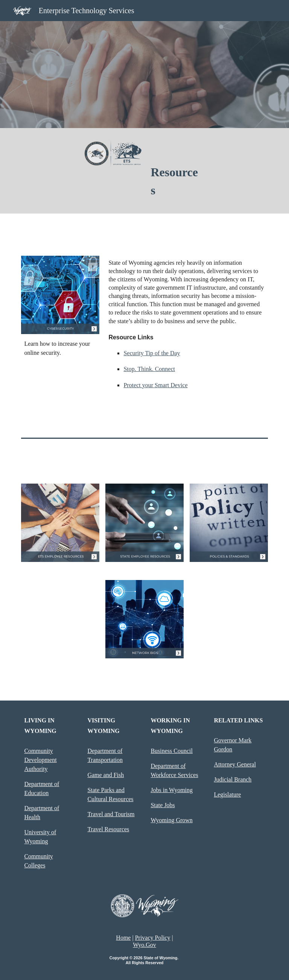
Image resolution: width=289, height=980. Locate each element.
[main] (176, 181)
